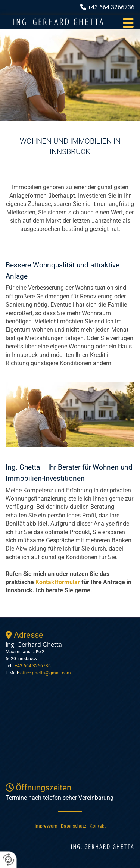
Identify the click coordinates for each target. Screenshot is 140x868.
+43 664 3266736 (111, 7)
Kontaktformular (58, 582)
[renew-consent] (8, 860)
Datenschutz (74, 826)
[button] (128, 22)
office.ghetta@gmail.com (46, 673)
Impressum (46, 826)
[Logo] (58, 22)
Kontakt (98, 826)
